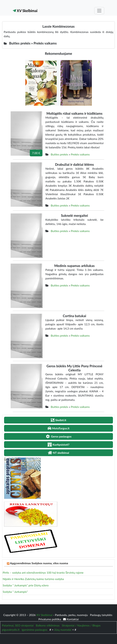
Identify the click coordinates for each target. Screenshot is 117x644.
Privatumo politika (50, 619)
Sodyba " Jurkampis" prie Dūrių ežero (26, 585)
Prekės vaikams (80, 154)
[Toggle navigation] (99, 11)
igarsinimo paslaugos (34, 630)
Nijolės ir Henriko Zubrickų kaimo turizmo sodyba (33, 579)
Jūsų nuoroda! (63, 630)
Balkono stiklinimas (48, 625)
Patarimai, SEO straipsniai (18, 625)
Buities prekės (59, 154)
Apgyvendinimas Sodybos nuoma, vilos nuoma (39, 563)
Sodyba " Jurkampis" (15, 592)
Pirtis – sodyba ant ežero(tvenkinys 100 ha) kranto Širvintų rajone (43, 572)
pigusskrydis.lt (11, 630)
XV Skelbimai (25, 11)
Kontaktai (71, 619)
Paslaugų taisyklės (101, 615)
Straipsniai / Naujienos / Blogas (81, 625)
